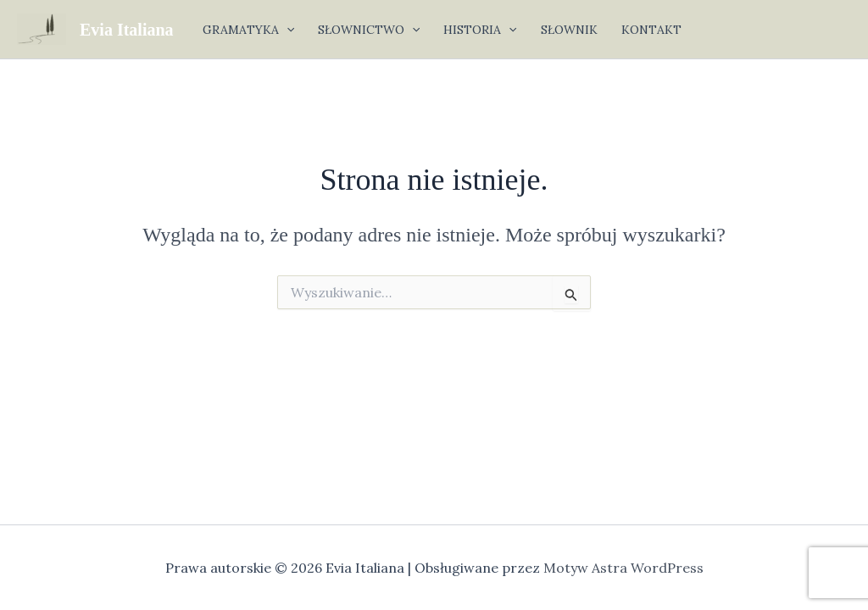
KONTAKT (651, 30)
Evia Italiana (127, 30)
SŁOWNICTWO (369, 30)
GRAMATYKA (248, 30)
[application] (287, 30)
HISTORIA (480, 30)
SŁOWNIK (569, 30)
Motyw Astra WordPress (623, 568)
